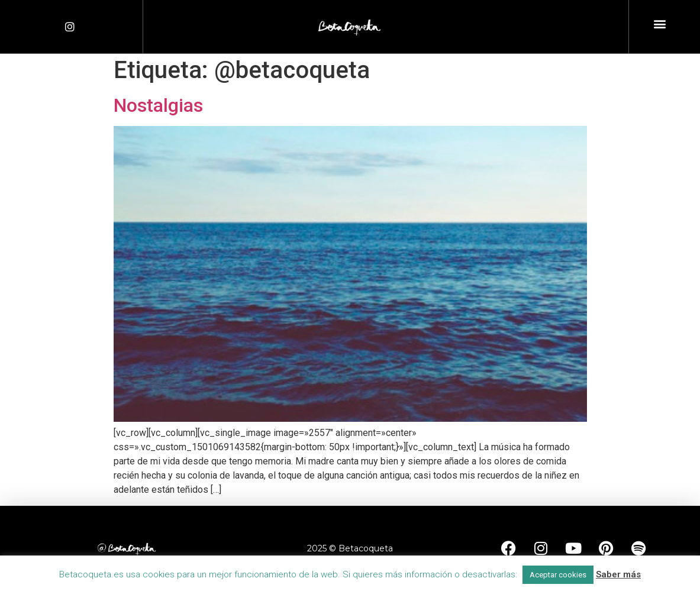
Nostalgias (158, 105)
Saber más (618, 574)
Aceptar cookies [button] (558, 575)
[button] (659, 24)
